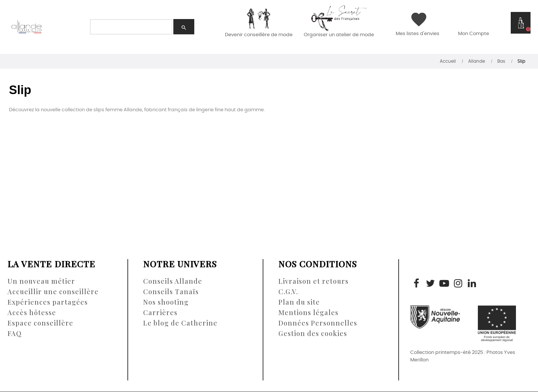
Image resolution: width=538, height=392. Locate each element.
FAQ (15, 333)
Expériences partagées (48, 302)
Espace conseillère (40, 323)
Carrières (160, 312)
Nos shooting (166, 302)
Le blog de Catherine (180, 323)
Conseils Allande (173, 281)
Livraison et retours (313, 281)
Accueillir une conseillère (53, 292)
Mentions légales (308, 312)
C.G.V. (288, 292)
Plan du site (299, 302)
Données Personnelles (318, 323)
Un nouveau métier (41, 281)
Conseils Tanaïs (171, 292)
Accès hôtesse (32, 312)
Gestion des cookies (313, 333)
